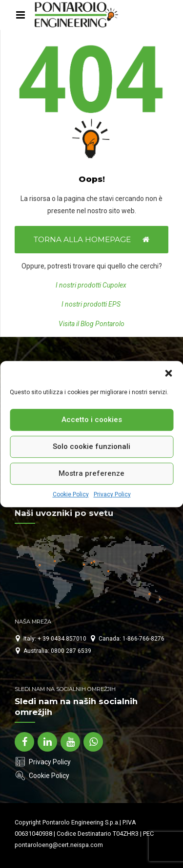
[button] (168, 373)
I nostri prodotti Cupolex (92, 285)
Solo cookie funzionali (91, 446)
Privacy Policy (112, 494)
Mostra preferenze (91, 473)
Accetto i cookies (92, 420)
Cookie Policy (71, 494)
